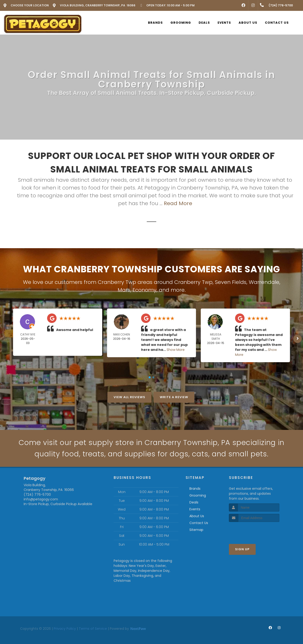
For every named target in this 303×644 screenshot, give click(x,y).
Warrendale (264, 282)
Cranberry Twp (193, 282)
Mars (124, 290)
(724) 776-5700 (37, 494)
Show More (176, 350)
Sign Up (242, 549)
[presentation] (254, 531)
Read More (178, 203)
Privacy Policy (65, 629)
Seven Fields (231, 282)
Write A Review (174, 397)
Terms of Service (93, 629)
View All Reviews (129, 397)
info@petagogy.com (41, 499)
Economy (145, 290)
